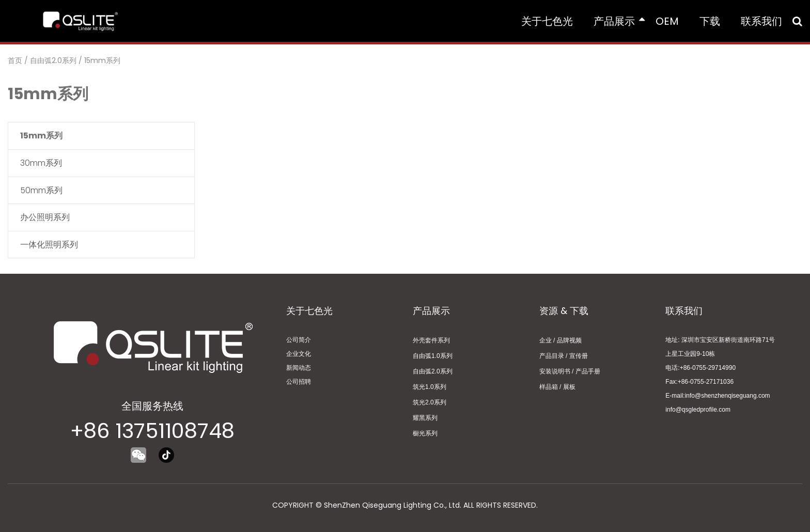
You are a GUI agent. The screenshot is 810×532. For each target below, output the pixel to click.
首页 (15, 60)
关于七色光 (547, 21)
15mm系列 (102, 60)
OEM (667, 21)
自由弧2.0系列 (53, 60)
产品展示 (619, 21)
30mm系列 (41, 163)
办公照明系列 (45, 217)
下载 (710, 21)
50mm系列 (41, 190)
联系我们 (761, 21)
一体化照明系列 (49, 245)
